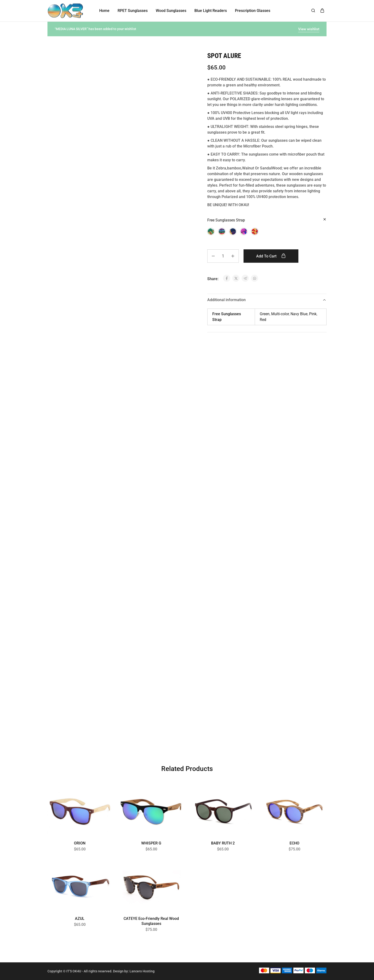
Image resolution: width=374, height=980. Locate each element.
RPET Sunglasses (133, 11)
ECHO (294, 843)
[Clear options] (325, 220)
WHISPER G (151, 843)
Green (265, 314)
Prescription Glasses (253, 11)
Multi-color (280, 314)
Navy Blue (299, 314)
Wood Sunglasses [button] (171, 11)
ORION (80, 843)
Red (263, 320)
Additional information (267, 300)
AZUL (80, 919)
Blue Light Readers (211, 11)
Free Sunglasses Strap (226, 220)
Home (104, 11)
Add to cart (271, 256)
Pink (313, 314)
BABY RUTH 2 (223, 843)
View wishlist (309, 29)
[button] (211, 231)
